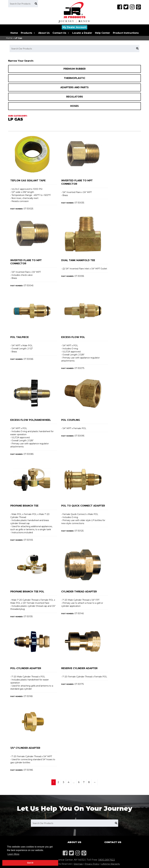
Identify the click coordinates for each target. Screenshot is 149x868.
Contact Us (61, 33)
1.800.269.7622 (107, 860)
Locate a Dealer (82, 33)
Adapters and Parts (74, 87)
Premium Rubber (74, 69)
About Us (44, 33)
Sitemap (78, 864)
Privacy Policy (92, 864)
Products (28, 33)
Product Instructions (126, 33)
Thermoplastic (75, 78)
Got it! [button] (30, 863)
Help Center (103, 33)
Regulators (75, 97)
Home (14, 33)
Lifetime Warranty (111, 864)
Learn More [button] (13, 854)
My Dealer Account (74, 27)
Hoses (74, 106)
